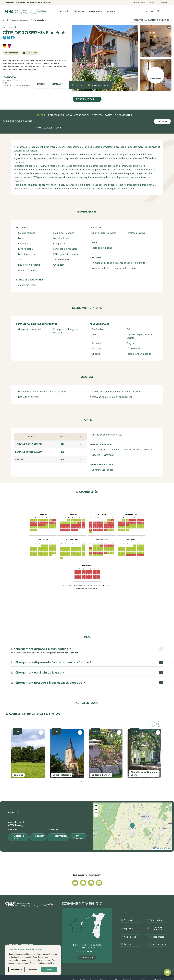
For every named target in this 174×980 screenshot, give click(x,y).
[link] (147, 11)
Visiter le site (19, 837)
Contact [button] (40, 836)
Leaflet (156, 849)
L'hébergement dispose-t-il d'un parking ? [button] (41, 649)
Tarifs (109, 115)
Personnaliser (17, 970)
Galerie (41, 115)
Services (97, 115)
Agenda (111, 11)
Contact (164, 121)
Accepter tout (49, 970)
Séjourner (79, 11)
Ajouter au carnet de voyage (151, 20)
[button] (57, 82)
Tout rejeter (33, 970)
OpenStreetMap (167, 849)
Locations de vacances (21, 20)
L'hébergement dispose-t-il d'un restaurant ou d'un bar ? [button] (51, 662)
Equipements (56, 115)
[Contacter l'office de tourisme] (142, 11)
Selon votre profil (78, 115)
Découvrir (64, 11)
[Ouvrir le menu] (167, 11)
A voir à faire (96, 11)
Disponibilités (123, 115)
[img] (58, 32)
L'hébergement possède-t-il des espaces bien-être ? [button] (48, 683)
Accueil (5, 20)
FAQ (39, 128)
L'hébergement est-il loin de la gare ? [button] (38, 673)
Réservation (85, 99)
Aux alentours (52, 128)
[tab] (82, 781)
